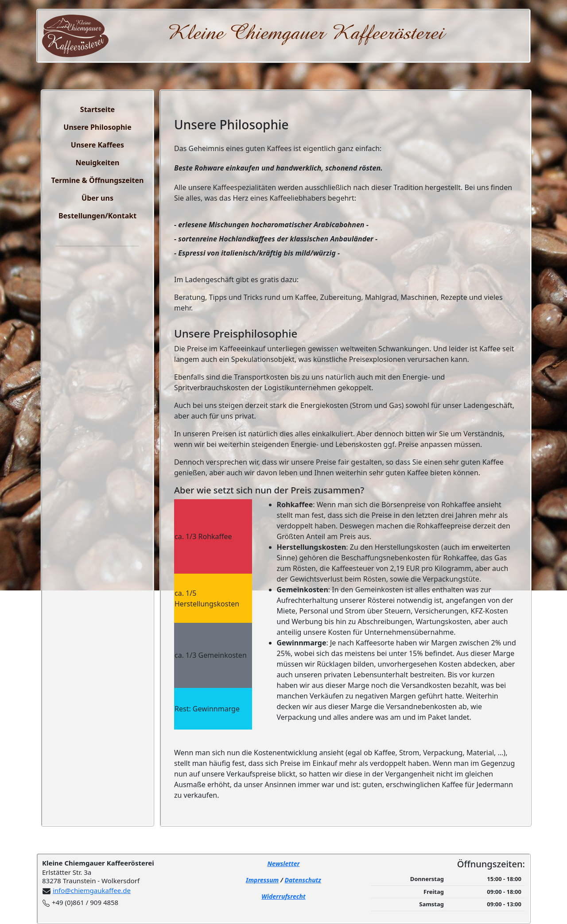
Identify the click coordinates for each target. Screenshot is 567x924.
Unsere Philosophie (97, 127)
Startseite (97, 109)
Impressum (262, 880)
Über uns (97, 198)
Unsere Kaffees (97, 145)
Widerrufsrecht (283, 896)
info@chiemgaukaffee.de (92, 890)
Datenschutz (303, 880)
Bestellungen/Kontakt (97, 216)
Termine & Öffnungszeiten (98, 180)
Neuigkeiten (97, 163)
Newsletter (284, 864)
